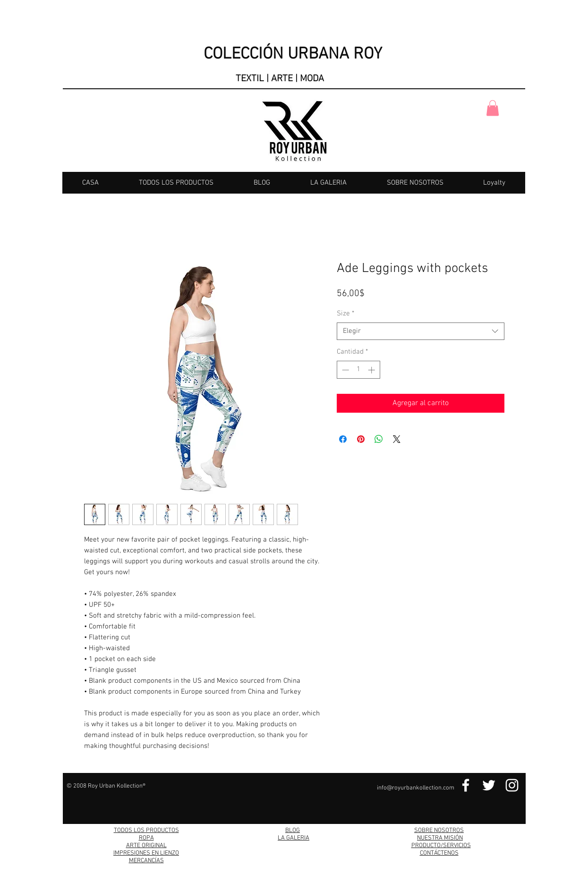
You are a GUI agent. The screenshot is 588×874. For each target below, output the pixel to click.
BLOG (293, 831)
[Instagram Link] (512, 785)
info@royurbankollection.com (416, 788)
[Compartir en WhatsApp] (379, 439)
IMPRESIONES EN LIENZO (146, 853)
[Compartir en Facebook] (343, 439)
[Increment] (372, 370)
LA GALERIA (294, 838)
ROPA (146, 838)
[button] (493, 108)
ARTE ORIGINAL (146, 846)
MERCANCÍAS (146, 861)
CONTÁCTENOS (439, 853)
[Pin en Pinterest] (361, 439)
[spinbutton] (358, 370)
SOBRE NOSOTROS (439, 831)
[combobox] (421, 331)
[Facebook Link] (466, 785)
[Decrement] (345, 370)
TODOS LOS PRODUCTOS (146, 831)
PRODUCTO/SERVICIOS (441, 846)
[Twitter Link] (489, 785)
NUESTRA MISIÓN (440, 838)
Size (345, 314)
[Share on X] (397, 439)
